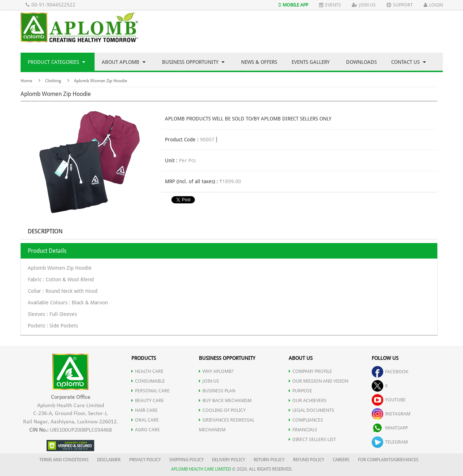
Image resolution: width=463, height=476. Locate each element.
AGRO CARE (146, 430)
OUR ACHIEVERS (308, 400)
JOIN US (209, 381)
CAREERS (341, 460)
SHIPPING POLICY (187, 460)
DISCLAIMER (109, 460)
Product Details (47, 251)
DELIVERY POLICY (228, 460)
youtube (389, 400)
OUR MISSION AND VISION (318, 381)
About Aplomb (124, 62)
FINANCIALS (303, 430)
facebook (390, 372)
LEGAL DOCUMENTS (311, 410)
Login (433, 5)
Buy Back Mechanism (225, 400)
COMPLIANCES (306, 420)
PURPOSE (300, 391)
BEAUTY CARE (148, 400)
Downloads (361, 62)
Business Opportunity (193, 62)
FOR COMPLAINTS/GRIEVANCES (388, 460)
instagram (391, 414)
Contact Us (409, 62)
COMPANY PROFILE (310, 371)
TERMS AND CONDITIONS (64, 460)
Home (26, 81)
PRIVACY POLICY (145, 460)
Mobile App (293, 5)
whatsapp (390, 428)
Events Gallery (311, 62)
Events (330, 5)
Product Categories (56, 62)
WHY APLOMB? (216, 371)
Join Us (364, 5)
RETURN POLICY (269, 460)
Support (400, 5)
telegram (390, 442)
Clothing (53, 81)
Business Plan (217, 391)
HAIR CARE (145, 410)
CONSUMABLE (148, 381)
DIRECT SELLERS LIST (312, 439)
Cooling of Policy (222, 410)
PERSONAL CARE (150, 391)
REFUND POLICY (309, 460)
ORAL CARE (145, 420)
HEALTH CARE (147, 371)
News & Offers (259, 62)
